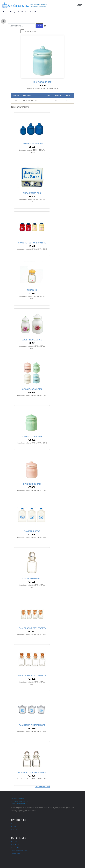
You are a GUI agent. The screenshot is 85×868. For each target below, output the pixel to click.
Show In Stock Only (30, 31)
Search (39, 26)
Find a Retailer (16, 845)
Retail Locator (23, 12)
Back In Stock (15, 830)
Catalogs (13, 12)
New (13, 824)
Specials (14, 827)
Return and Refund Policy (19, 851)
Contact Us (33, 12)
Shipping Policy (16, 848)
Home (5, 12)
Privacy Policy (15, 854)
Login (79, 5)
